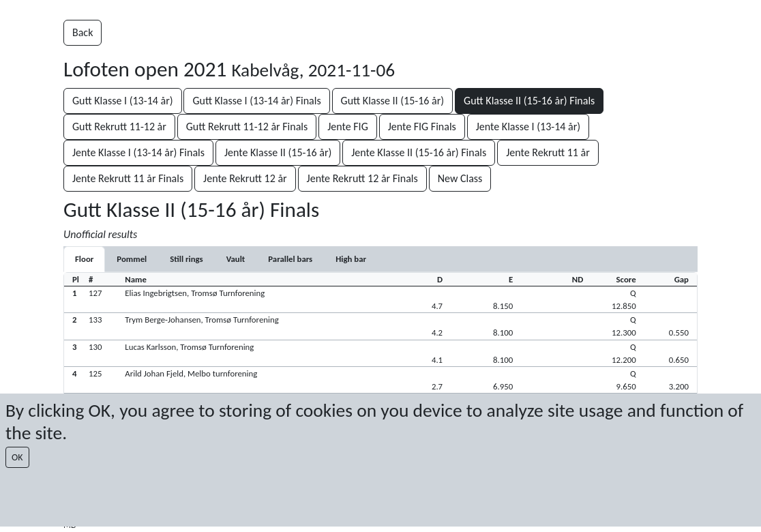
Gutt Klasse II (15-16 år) (393, 101)
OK (17, 457)
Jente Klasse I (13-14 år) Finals (138, 152)
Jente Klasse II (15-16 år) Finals (419, 152)
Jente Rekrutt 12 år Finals (362, 178)
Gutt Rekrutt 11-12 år (119, 127)
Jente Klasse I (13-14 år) (528, 127)
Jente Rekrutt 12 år (245, 178)
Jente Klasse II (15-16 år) (278, 152)
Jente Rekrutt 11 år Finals (128, 178)
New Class (460, 178)
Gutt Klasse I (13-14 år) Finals (256, 101)
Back (83, 32)
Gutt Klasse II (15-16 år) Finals (529, 101)
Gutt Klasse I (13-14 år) (123, 101)
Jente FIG (348, 127)
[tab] (84, 259)
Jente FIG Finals (422, 127)
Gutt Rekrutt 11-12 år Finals (247, 127)
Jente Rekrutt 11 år (548, 152)
